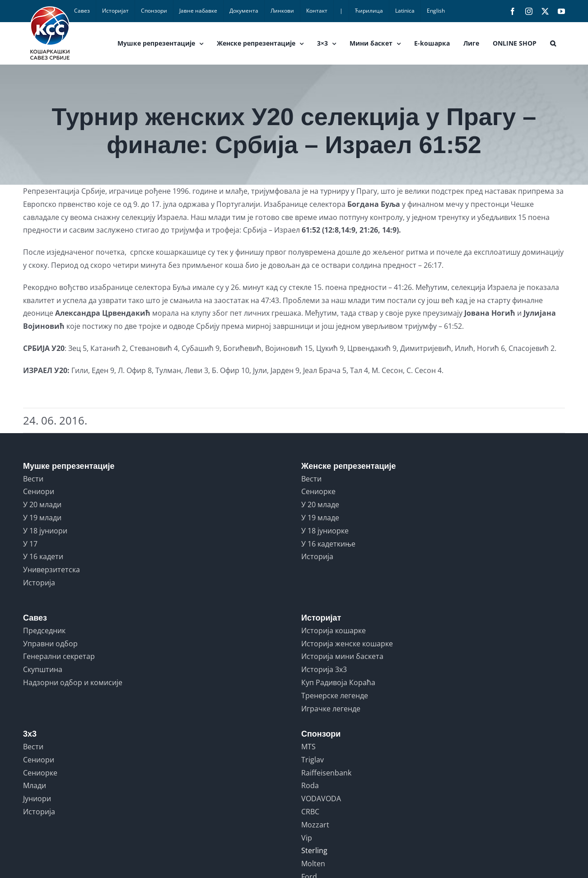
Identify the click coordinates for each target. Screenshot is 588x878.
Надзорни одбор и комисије (73, 682)
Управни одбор (50, 644)
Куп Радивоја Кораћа (338, 682)
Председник (44, 630)
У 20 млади (42, 504)
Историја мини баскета (342, 656)
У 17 (30, 544)
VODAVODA (321, 799)
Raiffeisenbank (326, 773)
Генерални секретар (59, 656)
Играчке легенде (331, 709)
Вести (33, 479)
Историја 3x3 (324, 669)
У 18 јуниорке (325, 531)
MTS (308, 747)
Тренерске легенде (335, 696)
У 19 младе (320, 518)
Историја (39, 583)
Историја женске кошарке (347, 644)
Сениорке (318, 491)
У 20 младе (320, 504)
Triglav (313, 760)
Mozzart (315, 825)
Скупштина (43, 669)
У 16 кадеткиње (328, 544)
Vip (307, 838)
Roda (310, 785)
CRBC (310, 812)
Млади (35, 785)
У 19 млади (42, 518)
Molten (313, 864)
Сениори (39, 491)
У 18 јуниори (45, 531)
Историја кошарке (334, 630)
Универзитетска (51, 570)
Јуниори (37, 799)
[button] (553, 43)
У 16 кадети (43, 556)
